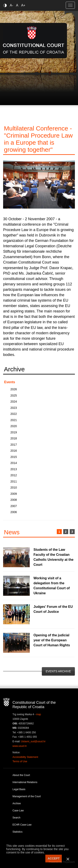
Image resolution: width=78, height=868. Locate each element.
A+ (23, 5)
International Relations (25, 782)
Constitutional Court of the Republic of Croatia (34, 40)
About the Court (21, 775)
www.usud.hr (20, 746)
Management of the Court (27, 796)
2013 (14, 469)
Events (10, 382)
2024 (14, 402)
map (39, 714)
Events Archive (58, 671)
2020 (14, 426)
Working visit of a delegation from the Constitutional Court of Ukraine (52, 586)
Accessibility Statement (25, 757)
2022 (14, 414)
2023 (14, 408)
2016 (14, 451)
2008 (14, 500)
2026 (14, 389)
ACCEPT (54, 858)
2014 (14, 463)
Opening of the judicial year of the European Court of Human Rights (52, 640)
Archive (17, 803)
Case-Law (18, 811)
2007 (14, 506)
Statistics (17, 832)
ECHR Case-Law (22, 825)
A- (11, 5)
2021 (14, 420)
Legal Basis (19, 789)
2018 (14, 438)
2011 (14, 481)
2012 (14, 475)
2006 (14, 512)
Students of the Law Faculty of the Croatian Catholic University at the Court (53, 557)
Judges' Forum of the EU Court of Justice (53, 609)
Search (16, 818)
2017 (14, 445)
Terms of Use (20, 761)
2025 (14, 395)
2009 (14, 494)
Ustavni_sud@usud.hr (33, 741)
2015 (14, 457)
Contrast (6, 5)
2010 (14, 487)
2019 (14, 432)
